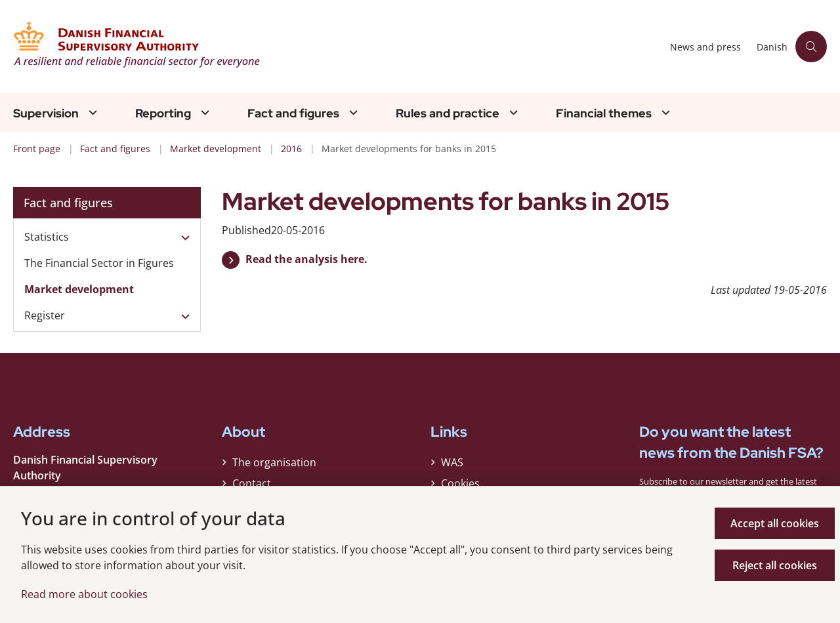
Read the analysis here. (306, 259)
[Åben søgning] (811, 47)
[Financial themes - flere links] (664, 112)
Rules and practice (448, 113)
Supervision (46, 113)
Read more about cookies (84, 594)
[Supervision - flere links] (91, 112)
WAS (452, 462)
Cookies (460, 483)
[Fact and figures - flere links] (352, 112)
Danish (772, 48)
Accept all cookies (775, 523)
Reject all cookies (775, 565)
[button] (182, 237)
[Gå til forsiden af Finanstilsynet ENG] (338, 46)
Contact (252, 483)
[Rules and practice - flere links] (512, 112)
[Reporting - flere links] (203, 112)
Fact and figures (293, 113)
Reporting (163, 113)
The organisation (274, 462)
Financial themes (604, 113)
